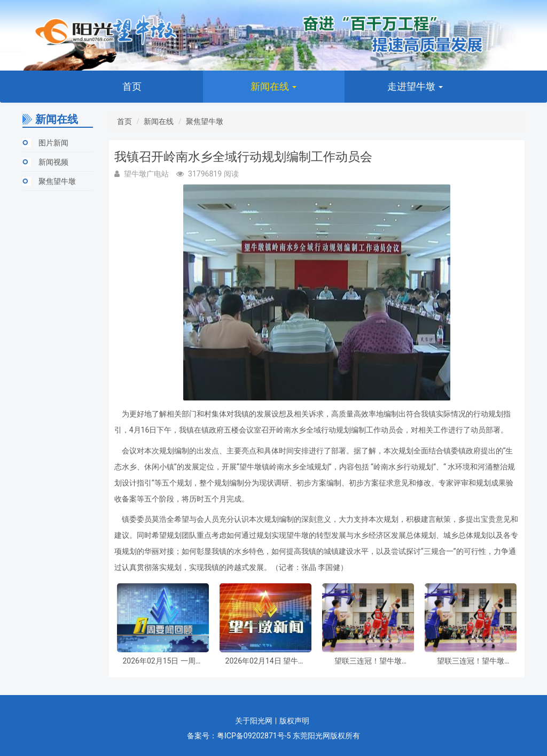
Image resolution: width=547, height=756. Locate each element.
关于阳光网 (254, 721)
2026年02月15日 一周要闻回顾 (162, 661)
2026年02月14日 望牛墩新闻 (265, 661)
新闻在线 (273, 86)
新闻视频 (53, 162)
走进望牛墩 (415, 86)
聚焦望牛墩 (57, 181)
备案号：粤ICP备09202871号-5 (239, 736)
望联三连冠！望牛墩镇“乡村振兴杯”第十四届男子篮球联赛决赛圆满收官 (368, 661)
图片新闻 (53, 143)
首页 (132, 86)
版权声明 (294, 721)
